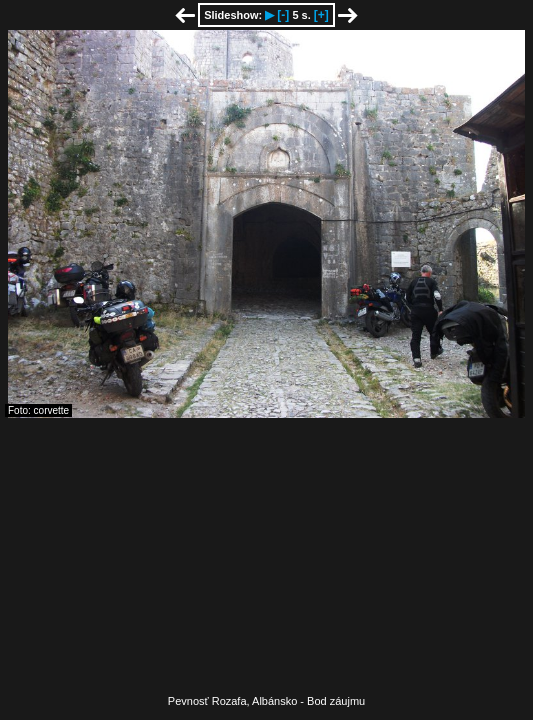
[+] (321, 15)
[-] (283, 15)
